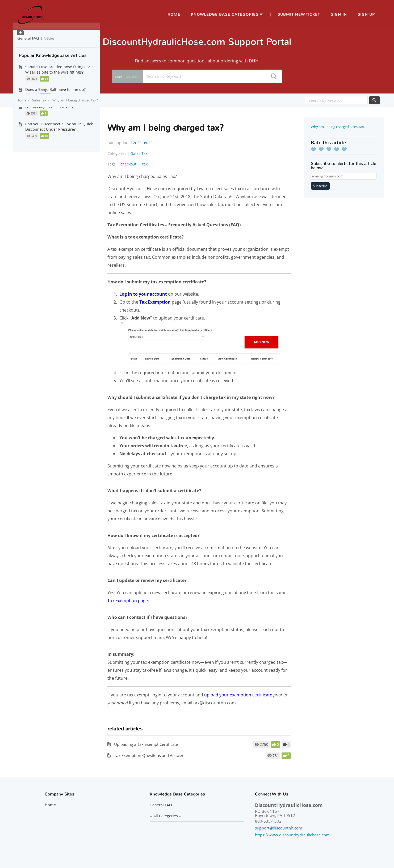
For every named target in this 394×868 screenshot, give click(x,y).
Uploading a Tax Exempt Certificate (146, 744)
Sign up (366, 14)
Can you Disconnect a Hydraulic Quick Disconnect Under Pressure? (59, 127)
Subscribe (320, 186)
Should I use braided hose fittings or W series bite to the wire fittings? (58, 69)
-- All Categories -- (166, 816)
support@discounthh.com (279, 828)
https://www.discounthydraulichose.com (292, 835)
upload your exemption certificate (238, 695)
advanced (133, 77)
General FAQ (28, 38)
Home (174, 14)
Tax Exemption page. (128, 601)
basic (118, 77)
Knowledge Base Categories (225, 14)
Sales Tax (39, 100)
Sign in (339, 14)
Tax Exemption (155, 302)
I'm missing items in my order (52, 107)
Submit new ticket (299, 14)
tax (145, 164)
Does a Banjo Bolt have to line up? (55, 89)
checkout (129, 164)
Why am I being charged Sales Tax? (338, 127)
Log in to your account (143, 294)
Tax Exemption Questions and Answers (150, 755)
